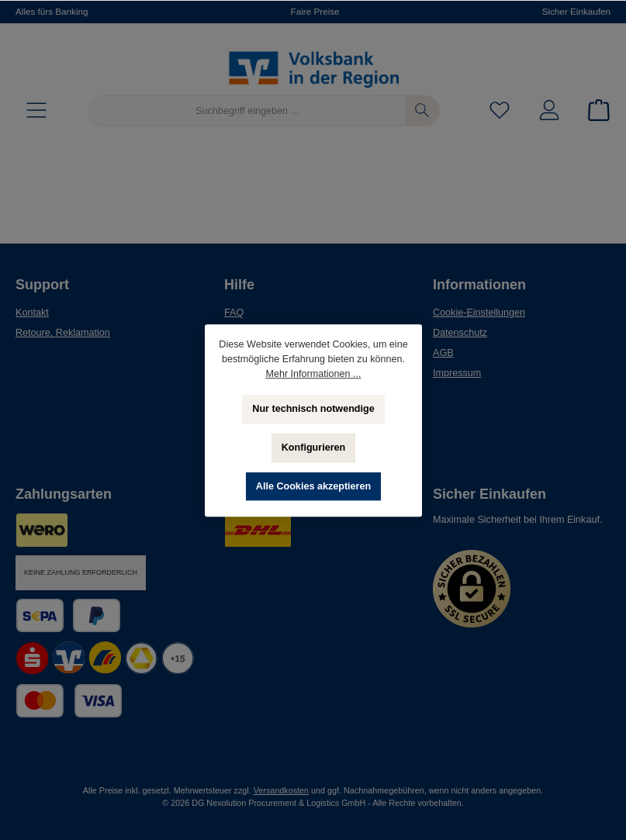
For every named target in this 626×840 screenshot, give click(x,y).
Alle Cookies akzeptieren (313, 486)
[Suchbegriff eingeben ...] (247, 111)
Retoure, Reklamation (63, 333)
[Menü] (36, 111)
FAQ (234, 313)
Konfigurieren (313, 448)
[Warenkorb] (594, 111)
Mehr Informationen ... (313, 374)
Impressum (457, 373)
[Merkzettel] (500, 111)
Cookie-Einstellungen (479, 313)
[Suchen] (422, 111)
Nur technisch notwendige (313, 409)
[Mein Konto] (549, 111)
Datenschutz (460, 333)
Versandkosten (281, 790)
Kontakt (32, 313)
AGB (443, 353)
